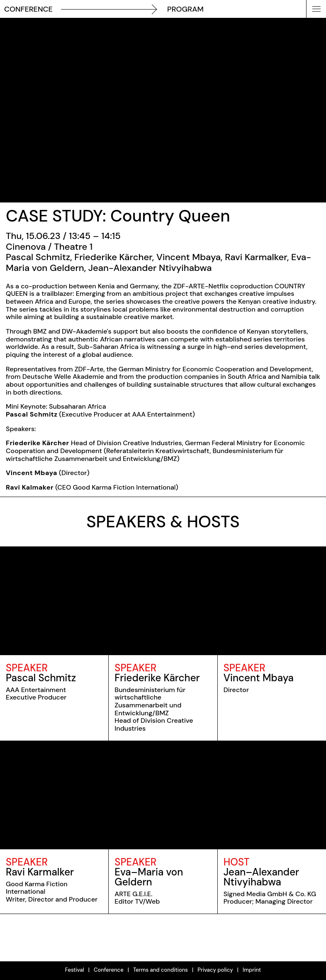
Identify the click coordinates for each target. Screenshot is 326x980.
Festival (75, 970)
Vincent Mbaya (259, 678)
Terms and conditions (161, 970)
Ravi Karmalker (40, 872)
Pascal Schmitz (41, 678)
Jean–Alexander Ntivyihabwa (262, 877)
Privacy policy (215, 970)
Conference (109, 970)
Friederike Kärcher (157, 678)
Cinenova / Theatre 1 (49, 247)
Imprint (252, 970)
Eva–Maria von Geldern (149, 877)
